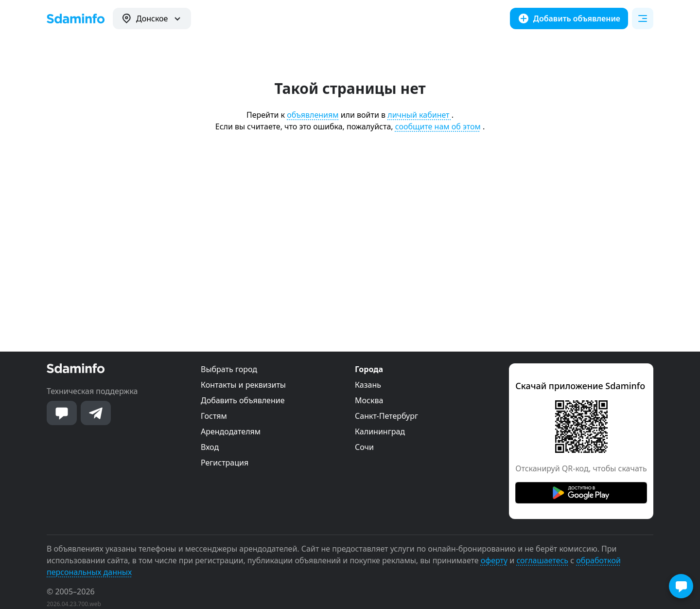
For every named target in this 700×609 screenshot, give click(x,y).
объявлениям (313, 115)
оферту (494, 560)
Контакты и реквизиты (243, 385)
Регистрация (225, 463)
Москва (369, 400)
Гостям (214, 416)
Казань (368, 385)
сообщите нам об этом (438, 126)
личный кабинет (419, 115)
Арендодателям (231, 431)
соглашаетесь (542, 560)
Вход (210, 447)
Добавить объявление (243, 400)
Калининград (380, 431)
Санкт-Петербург (386, 416)
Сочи (364, 447)
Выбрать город (229, 369)
